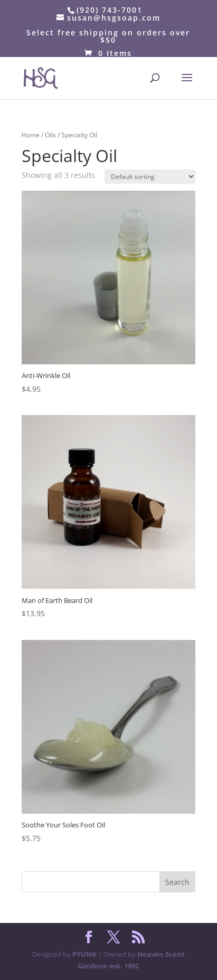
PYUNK (84, 954)
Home (31, 135)
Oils (50, 135)
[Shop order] (150, 177)
